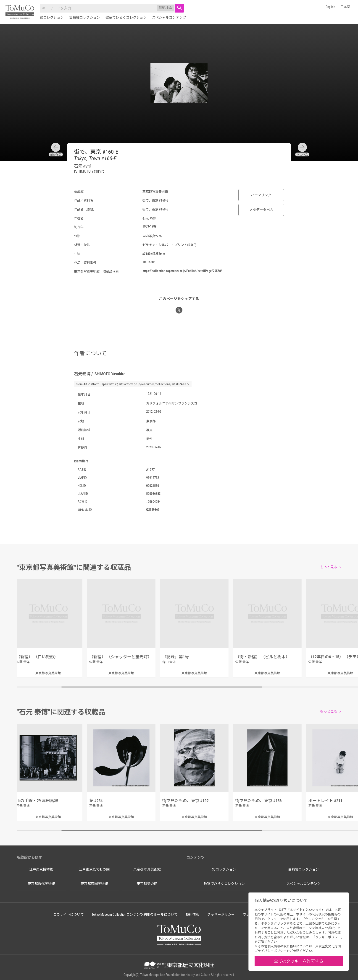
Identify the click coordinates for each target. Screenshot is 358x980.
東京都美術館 (147, 884)
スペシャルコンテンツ (169, 18)
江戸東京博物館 (41, 869)
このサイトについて (68, 915)
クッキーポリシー (221, 915)
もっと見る (329, 567)
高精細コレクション (85, 18)
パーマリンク (261, 195)
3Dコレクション (52, 18)
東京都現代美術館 (41, 884)
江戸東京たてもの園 (94, 869)
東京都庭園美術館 (94, 884)
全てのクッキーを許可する (299, 961)
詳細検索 (165, 8)
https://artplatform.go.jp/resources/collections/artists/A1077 (149, 384)
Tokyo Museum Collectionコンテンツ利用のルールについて (135, 915)
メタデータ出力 (261, 210)
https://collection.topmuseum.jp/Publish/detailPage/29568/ (182, 271)
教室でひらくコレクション (126, 18)
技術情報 (192, 915)
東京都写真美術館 (147, 869)
